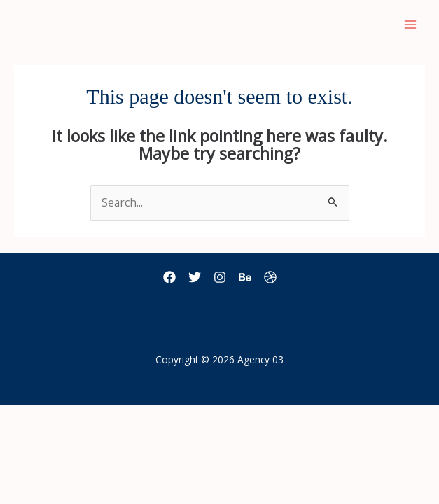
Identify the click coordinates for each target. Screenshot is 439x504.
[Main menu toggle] (410, 24)
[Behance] (245, 277)
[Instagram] (220, 277)
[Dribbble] (270, 277)
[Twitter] (195, 277)
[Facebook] (169, 277)
